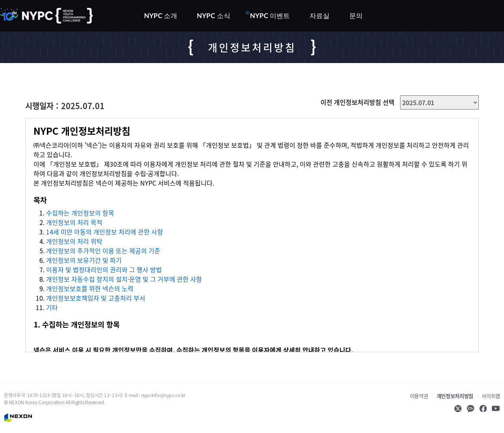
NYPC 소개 (161, 16)
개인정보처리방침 (455, 396)
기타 (52, 307)
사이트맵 (491, 396)
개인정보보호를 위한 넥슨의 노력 (90, 288)
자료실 (320, 16)
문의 (356, 16)
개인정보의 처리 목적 (74, 222)
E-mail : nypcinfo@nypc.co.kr (155, 395)
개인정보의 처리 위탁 (74, 241)
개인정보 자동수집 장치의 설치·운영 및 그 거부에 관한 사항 (124, 279)
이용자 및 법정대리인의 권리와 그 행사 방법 (104, 269)
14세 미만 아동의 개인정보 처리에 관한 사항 (105, 232)
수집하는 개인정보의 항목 (80, 213)
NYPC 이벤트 (269, 15)
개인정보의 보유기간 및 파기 (84, 260)
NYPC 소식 (213, 16)
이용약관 (419, 396)
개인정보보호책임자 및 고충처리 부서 (96, 298)
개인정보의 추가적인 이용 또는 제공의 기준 (103, 251)
